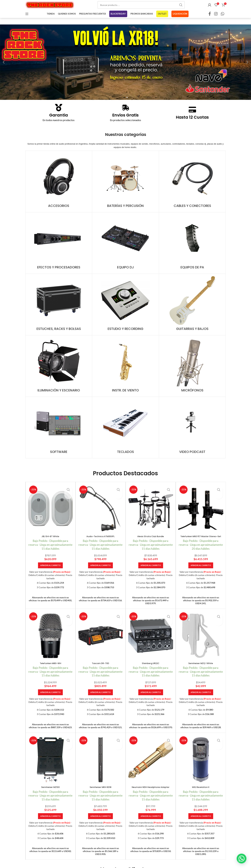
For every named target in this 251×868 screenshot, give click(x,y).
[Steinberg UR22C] (151, 644)
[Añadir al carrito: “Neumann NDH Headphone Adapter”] (151, 824)
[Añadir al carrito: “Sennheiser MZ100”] (50, 824)
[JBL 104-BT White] (50, 514)
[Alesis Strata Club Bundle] (151, 514)
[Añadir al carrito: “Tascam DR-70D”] (100, 700)
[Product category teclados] (125, 432)
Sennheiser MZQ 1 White (201, 671)
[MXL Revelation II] (201, 768)
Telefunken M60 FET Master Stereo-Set (201, 543)
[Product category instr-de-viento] (125, 371)
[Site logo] (50, 7)
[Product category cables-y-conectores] (192, 186)
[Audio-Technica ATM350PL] (101, 514)
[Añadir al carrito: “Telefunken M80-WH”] (50, 700)
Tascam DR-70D (101, 671)
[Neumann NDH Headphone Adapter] (151, 768)
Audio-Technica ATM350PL (101, 541)
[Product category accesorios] (59, 186)
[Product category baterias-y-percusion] (125, 186)
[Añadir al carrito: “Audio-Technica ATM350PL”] (100, 570)
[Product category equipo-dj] (125, 248)
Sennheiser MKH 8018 (100, 795)
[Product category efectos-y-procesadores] (59, 248)
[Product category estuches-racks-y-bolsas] (59, 309)
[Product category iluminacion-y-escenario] (59, 371)
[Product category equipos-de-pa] (192, 248)
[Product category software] (59, 432)
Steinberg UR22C (151, 671)
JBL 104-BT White (50, 541)
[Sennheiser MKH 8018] (101, 768)
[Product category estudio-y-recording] (125, 309)
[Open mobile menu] (27, 19)
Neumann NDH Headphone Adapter (151, 795)
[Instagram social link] (216, 19)
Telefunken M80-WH (50, 671)
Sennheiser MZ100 (50, 795)
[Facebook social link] (210, 19)
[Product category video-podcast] (192, 432)
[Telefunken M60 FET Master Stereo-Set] (201, 514)
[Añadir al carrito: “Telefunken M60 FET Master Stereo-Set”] (201, 573)
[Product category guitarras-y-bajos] (192, 309)
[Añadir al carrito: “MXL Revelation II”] (201, 824)
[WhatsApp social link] (223, 19)
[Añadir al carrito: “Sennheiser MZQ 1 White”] (201, 700)
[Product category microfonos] (192, 371)
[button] (4, 67)
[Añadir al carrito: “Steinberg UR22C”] (151, 700)
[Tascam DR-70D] (101, 644)
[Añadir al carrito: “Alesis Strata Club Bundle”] (151, 570)
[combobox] (141, 7)
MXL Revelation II (201, 795)
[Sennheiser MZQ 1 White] (201, 644)
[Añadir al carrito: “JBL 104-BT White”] (50, 570)
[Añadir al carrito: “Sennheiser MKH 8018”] (100, 824)
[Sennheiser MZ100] (50, 768)
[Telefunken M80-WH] (50, 644)
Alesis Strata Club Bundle (151, 541)
